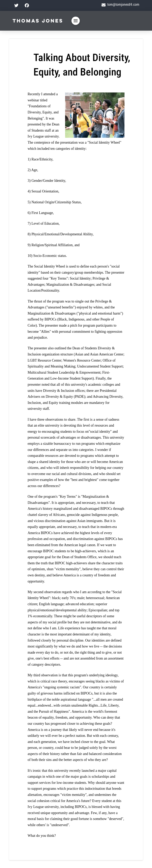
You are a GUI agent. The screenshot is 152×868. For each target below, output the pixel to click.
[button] (76, 21)
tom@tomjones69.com (120, 4)
